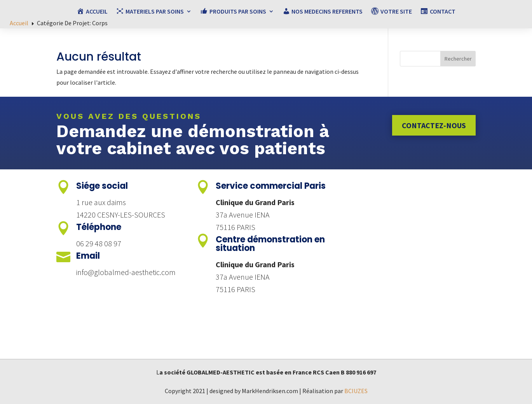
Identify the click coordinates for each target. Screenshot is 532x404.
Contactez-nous (434, 125)
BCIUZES (356, 391)
